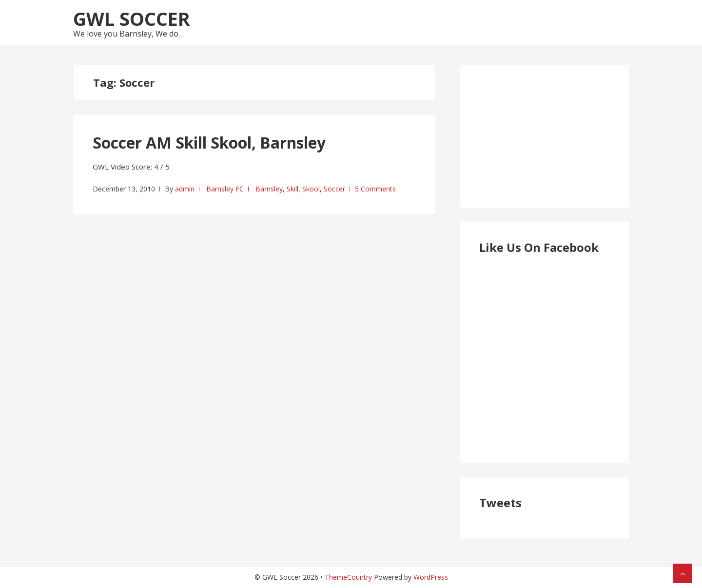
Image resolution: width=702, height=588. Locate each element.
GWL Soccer (132, 19)
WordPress (431, 577)
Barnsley (269, 189)
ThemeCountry (348, 577)
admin (185, 189)
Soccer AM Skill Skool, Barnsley (209, 142)
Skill (292, 189)
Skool (311, 189)
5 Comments (375, 189)
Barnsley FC (225, 189)
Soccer (334, 189)
